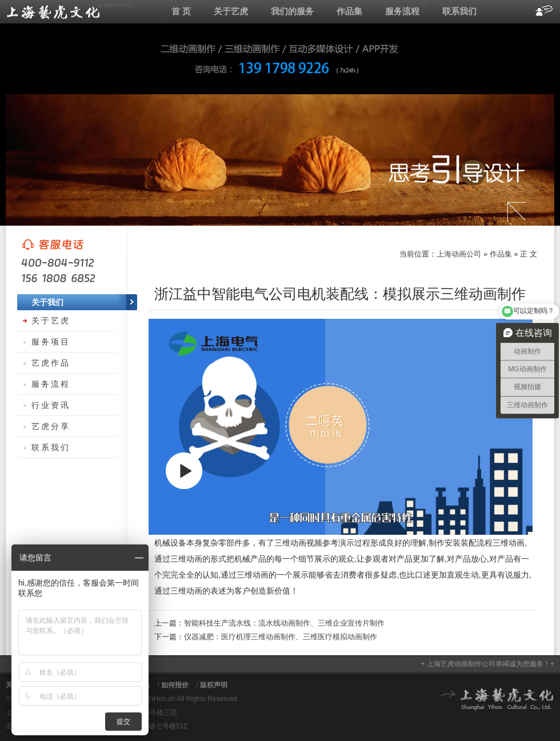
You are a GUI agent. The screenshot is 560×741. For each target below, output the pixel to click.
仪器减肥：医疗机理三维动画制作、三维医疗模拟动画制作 (281, 637)
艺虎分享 (51, 426)
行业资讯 (51, 405)
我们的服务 (292, 11)
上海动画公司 (69, 11)
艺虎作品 (51, 363)
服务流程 (402, 11)
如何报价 (175, 685)
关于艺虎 (231, 11)
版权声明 (214, 685)
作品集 (349, 11)
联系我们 (459, 11)
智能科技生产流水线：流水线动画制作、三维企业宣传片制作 (284, 623)
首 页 (181, 11)
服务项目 (51, 342)
